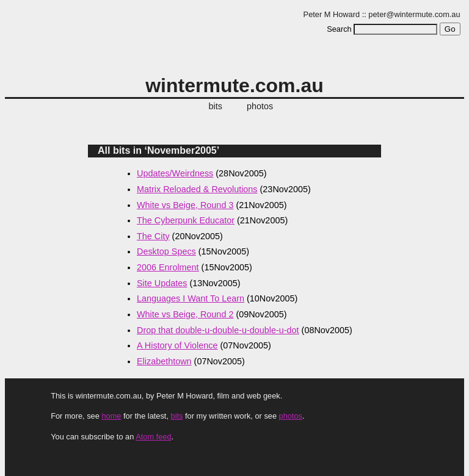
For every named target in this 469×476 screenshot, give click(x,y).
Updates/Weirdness (175, 173)
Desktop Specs (166, 251)
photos (260, 106)
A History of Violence (177, 345)
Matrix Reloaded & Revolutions (197, 189)
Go (450, 29)
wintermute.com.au (234, 85)
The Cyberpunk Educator (186, 220)
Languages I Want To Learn (191, 298)
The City (153, 236)
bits (216, 106)
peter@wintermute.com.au (414, 14)
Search (339, 29)
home (111, 416)
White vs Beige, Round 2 (185, 314)
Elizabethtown (164, 361)
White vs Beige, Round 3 (185, 205)
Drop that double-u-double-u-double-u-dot (218, 330)
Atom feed (153, 437)
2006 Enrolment (168, 267)
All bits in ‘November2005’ (158, 150)
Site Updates (162, 283)
